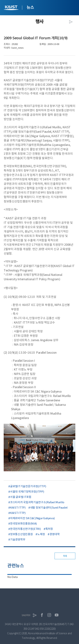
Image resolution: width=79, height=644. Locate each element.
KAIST (12, 8)
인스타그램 (49, 615)
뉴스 (30, 7)
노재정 (41, 534)
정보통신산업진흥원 (21, 534)
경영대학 (54, 534)
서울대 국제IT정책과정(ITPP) (27, 492)
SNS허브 (26, 615)
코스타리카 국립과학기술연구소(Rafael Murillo (37, 502)
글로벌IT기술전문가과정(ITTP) (28, 486)
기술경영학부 (18, 539)
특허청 (49, 529)
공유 (71, 22)
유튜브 (57, 615)
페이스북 (42, 615)
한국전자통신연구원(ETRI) (25, 529)
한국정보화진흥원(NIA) (23, 524)
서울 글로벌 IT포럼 (21, 497)
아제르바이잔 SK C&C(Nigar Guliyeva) (32, 518)
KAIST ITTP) (18, 508)
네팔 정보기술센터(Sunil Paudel (49, 508)
